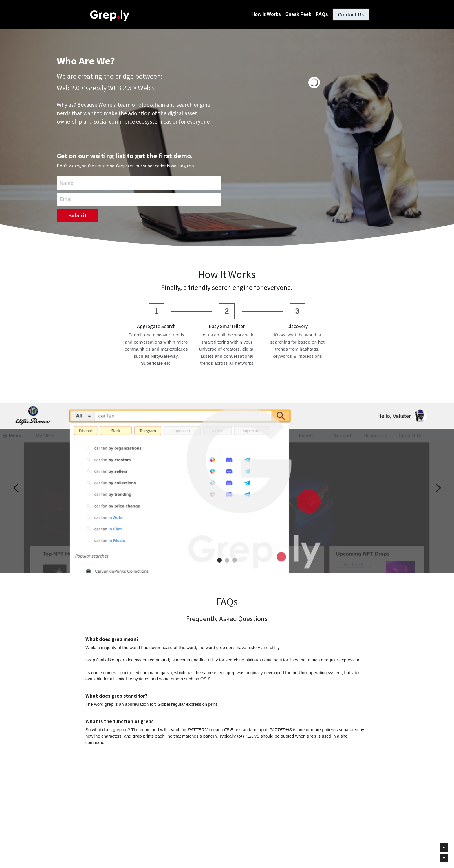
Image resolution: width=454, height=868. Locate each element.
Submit (78, 215)
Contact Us (351, 14)
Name (67, 183)
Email (66, 199)
